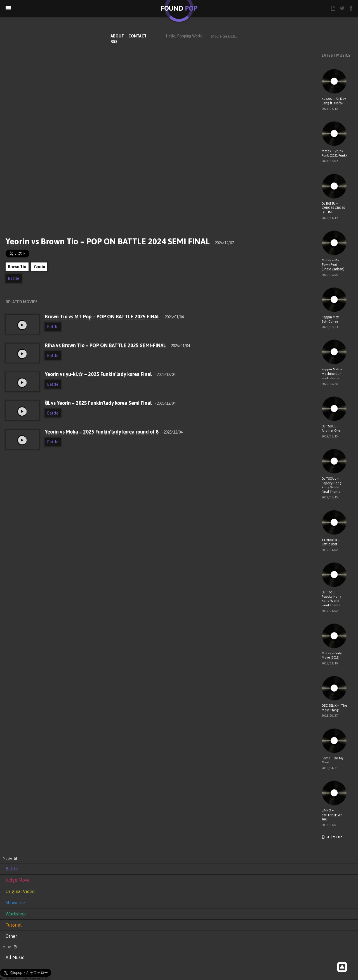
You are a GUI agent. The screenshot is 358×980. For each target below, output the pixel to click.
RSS (114, 42)
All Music (332, 837)
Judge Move (18, 880)
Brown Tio (17, 267)
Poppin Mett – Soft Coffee (332, 319)
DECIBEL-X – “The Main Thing (334, 708)
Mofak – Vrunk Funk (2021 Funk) (334, 153)
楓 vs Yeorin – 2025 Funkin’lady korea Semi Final (110, 403)
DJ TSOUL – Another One (331, 428)
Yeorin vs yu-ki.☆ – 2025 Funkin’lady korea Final (110, 374)
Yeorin (39, 267)
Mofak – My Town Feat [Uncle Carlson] (333, 265)
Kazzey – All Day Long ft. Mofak (334, 101)
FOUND (179, 8)
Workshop (16, 914)
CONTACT (137, 36)
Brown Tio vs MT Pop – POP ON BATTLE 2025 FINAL (114, 317)
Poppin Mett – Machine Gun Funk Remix (332, 374)
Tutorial (14, 925)
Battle (14, 278)
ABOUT (117, 36)
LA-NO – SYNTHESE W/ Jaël (332, 815)
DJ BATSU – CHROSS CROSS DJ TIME (333, 208)
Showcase (15, 903)
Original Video (20, 891)
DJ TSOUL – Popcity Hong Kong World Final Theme (332, 485)
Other (11, 936)
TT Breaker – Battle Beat (331, 542)
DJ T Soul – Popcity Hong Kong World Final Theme (332, 599)
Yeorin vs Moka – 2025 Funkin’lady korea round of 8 (114, 432)
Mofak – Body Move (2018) (332, 655)
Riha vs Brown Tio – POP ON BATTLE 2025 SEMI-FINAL (117, 345)
